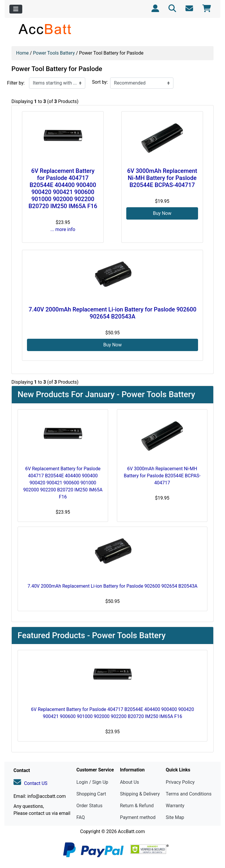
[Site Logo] (45, 29)
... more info (63, 229)
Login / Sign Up (92, 782)
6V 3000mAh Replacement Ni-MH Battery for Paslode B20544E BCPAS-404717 (162, 178)
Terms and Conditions (189, 794)
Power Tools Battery (54, 53)
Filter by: (16, 83)
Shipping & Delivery (140, 794)
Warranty (175, 806)
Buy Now (162, 213)
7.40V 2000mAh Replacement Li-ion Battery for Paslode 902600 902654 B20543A (113, 313)
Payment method (138, 817)
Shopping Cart (91, 794)
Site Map (175, 817)
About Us (129, 782)
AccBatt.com (131, 831)
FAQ (81, 817)
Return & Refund (137, 806)
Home (22, 53)
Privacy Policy (180, 782)
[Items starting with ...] (57, 83)
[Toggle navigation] (16, 9)
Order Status (90, 806)
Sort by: (100, 82)
